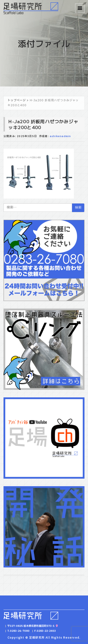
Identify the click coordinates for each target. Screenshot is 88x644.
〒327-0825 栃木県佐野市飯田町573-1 (33, 626)
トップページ (17, 100)
